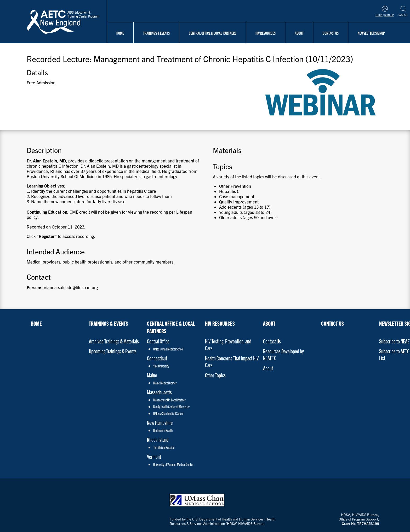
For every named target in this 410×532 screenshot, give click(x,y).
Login (379, 15)
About (299, 33)
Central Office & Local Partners (213, 33)
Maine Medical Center (165, 383)
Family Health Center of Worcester (171, 407)
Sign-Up (389, 15)
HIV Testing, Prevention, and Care (228, 344)
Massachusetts (159, 392)
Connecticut (157, 358)
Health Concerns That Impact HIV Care (232, 361)
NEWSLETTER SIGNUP (371, 33)
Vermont (154, 456)
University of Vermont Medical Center (173, 464)
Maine (152, 375)
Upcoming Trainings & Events (113, 351)
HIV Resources (266, 33)
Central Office (158, 341)
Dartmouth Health (163, 430)
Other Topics (215, 375)
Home (120, 33)
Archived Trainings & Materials (114, 341)
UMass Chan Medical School (168, 349)
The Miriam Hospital (164, 447)
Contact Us (331, 33)
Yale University (161, 366)
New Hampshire (160, 422)
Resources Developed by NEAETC (283, 354)
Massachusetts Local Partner (169, 400)
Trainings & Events (156, 33)
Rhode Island (158, 439)
